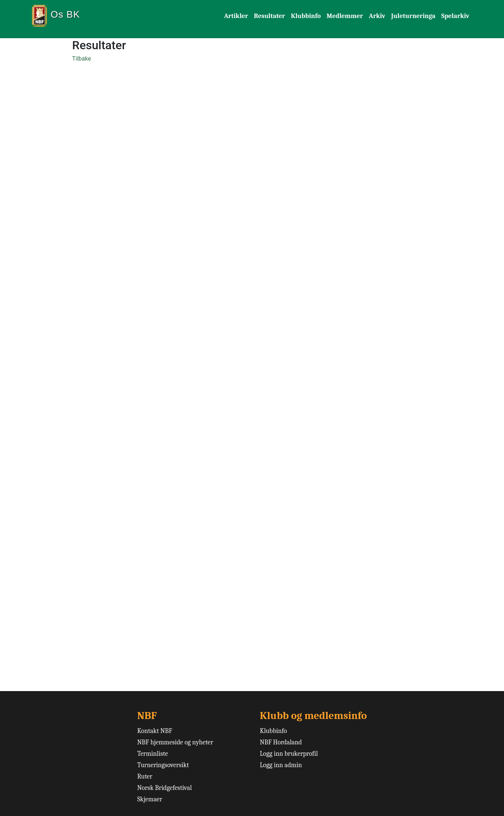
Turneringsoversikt (163, 765)
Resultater (270, 16)
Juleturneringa (414, 16)
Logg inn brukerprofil (289, 754)
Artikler (236, 16)
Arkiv (377, 16)
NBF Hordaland (281, 742)
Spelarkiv (455, 16)
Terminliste (153, 754)
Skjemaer (150, 799)
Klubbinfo (306, 16)
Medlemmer (345, 16)
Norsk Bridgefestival (165, 788)
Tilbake (82, 59)
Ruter (145, 777)
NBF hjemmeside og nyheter (175, 742)
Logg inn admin (281, 765)
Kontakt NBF (155, 731)
